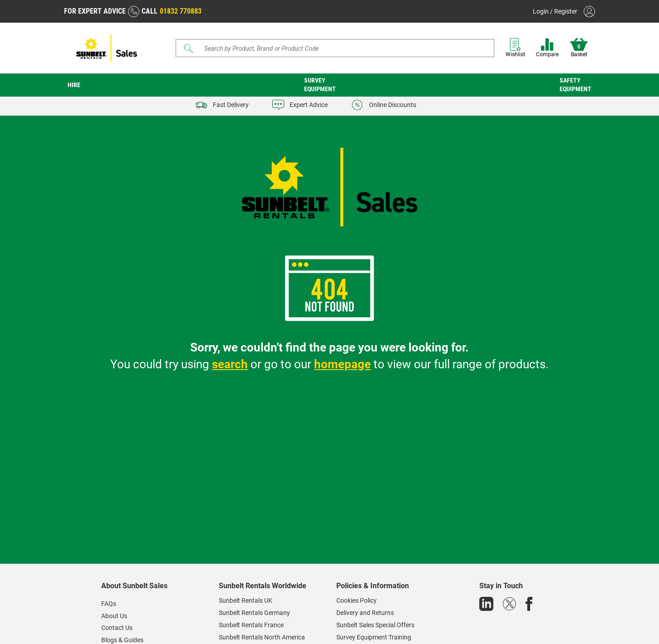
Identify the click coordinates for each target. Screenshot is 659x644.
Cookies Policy (357, 600)
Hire (74, 85)
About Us (114, 616)
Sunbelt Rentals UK (246, 600)
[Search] (335, 48)
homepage (342, 364)
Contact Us (117, 628)
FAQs (109, 604)
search (230, 364)
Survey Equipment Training (374, 637)
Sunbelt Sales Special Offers (375, 625)
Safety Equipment (575, 85)
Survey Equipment (320, 85)
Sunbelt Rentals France (251, 625)
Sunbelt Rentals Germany (254, 613)
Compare (547, 48)
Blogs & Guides (122, 640)
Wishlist (515, 48)
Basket (579, 48)
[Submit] (189, 49)
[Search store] (338, 48)
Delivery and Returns (365, 613)
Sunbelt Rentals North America (262, 637)
